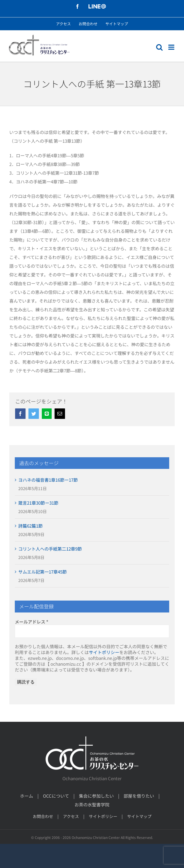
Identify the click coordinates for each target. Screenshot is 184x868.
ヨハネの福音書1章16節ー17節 (48, 480)
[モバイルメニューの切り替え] (172, 47)
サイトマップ (139, 816)
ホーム (27, 796)
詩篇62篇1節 (30, 526)
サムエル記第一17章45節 (43, 572)
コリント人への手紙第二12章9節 (50, 549)
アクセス (71, 816)
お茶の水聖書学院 (92, 804)
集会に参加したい (96, 796)
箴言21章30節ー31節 (38, 503)
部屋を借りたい (139, 796)
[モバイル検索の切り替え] (159, 47)
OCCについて (56, 796)
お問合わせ (43, 816)
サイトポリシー (104, 652)
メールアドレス (32, 622)
